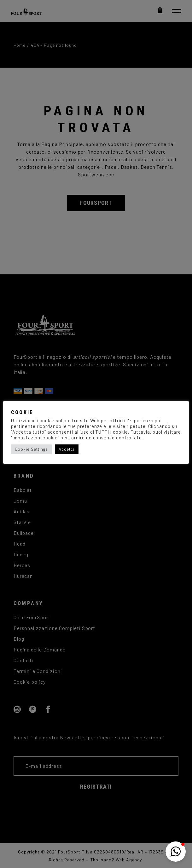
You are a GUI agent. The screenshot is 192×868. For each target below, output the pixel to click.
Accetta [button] (67, 449)
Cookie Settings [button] (31, 449)
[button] (176, 852)
